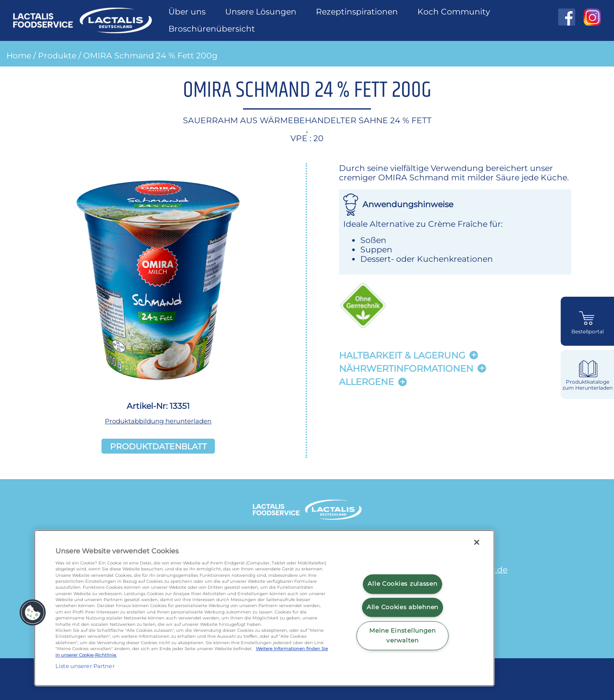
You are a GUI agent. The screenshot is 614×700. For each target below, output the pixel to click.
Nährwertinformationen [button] (406, 369)
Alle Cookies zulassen (402, 584)
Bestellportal (588, 332)
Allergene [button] (366, 382)
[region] (264, 608)
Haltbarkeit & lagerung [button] (402, 355)
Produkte (57, 55)
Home (19, 55)
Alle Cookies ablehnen (403, 607)
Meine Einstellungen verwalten (403, 635)
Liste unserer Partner (85, 666)
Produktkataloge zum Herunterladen (588, 385)
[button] (33, 613)
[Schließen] (477, 542)
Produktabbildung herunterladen (158, 421)
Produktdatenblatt (158, 446)
